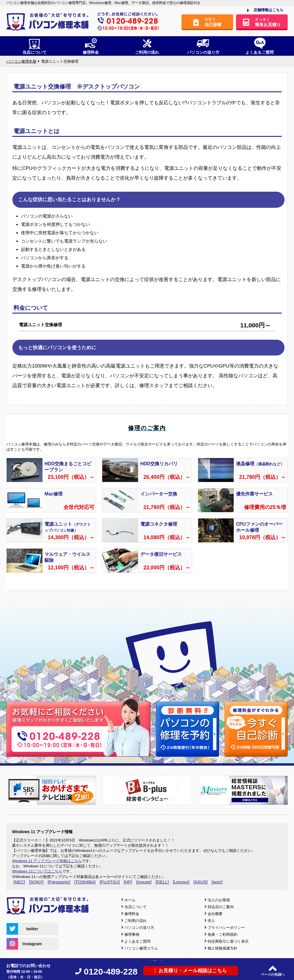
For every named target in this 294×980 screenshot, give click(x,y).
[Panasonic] (59, 882)
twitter (22, 929)
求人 (211, 921)
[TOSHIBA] (85, 882)
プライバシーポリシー (226, 928)
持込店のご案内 (221, 907)
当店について (136, 907)
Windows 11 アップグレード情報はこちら (47, 861)
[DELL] (162, 882)
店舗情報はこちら (265, 10)
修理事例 (132, 934)
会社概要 (215, 914)
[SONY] (36, 882)
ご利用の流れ (136, 921)
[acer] (217, 882)
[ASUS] (201, 882)
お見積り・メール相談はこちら (190, 971)
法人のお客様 (219, 900)
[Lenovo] (181, 882)
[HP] (128, 882)
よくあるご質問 (137, 941)
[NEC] (19, 882)
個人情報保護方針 (223, 948)
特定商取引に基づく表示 (228, 941)
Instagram (24, 944)
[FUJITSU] (110, 882)
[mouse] (144, 882)
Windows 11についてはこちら (37, 871)
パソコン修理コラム (141, 948)
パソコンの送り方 (139, 928)
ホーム (130, 900)
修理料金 (132, 914)
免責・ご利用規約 (223, 934)
